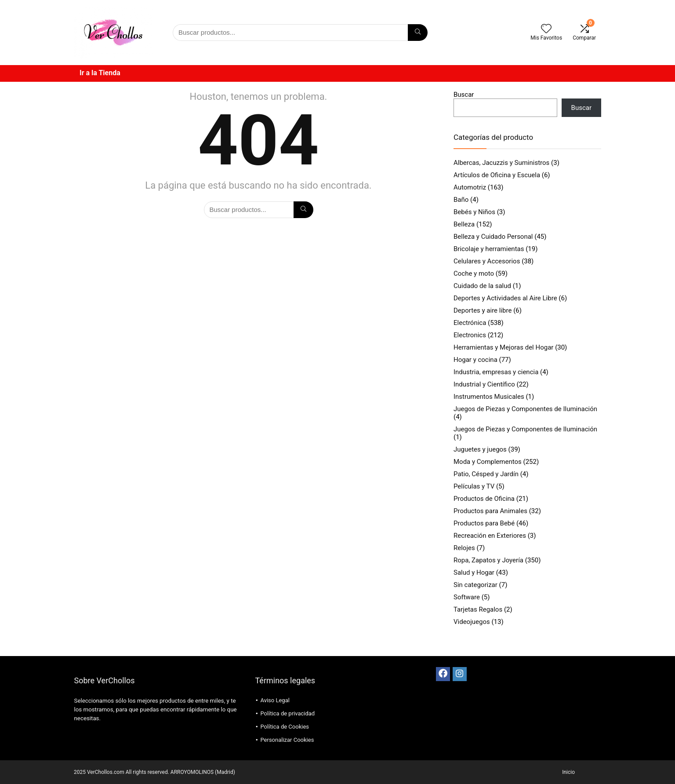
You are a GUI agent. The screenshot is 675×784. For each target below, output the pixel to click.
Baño (461, 200)
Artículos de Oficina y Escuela (497, 175)
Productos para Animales (490, 511)
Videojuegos (472, 622)
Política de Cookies (285, 727)
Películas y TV (474, 486)
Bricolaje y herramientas (489, 249)
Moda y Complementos (488, 462)
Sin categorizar (475, 585)
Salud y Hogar (474, 573)
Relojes (464, 548)
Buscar (464, 95)
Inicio (568, 772)
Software (467, 597)
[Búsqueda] (418, 33)
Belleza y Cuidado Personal (493, 237)
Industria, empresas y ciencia (496, 372)
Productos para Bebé (484, 523)
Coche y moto (474, 273)
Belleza (464, 224)
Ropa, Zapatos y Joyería (488, 560)
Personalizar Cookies (287, 740)
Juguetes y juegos (480, 449)
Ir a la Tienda (100, 73)
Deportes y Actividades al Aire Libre (505, 298)
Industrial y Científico (484, 384)
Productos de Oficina (484, 499)
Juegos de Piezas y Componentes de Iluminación (525, 409)
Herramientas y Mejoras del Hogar (503, 347)
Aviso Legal (275, 700)
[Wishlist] (546, 29)
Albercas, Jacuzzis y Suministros (501, 163)
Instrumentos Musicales (489, 397)
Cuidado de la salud (482, 286)
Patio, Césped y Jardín (486, 474)
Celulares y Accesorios (487, 261)
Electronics (470, 335)
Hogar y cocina (475, 360)
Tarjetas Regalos (478, 609)
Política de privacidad (287, 713)
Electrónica (470, 323)
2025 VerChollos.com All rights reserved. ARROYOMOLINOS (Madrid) (154, 772)
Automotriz (470, 187)
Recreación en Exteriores (490, 536)
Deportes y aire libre (483, 310)
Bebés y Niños (474, 212)
